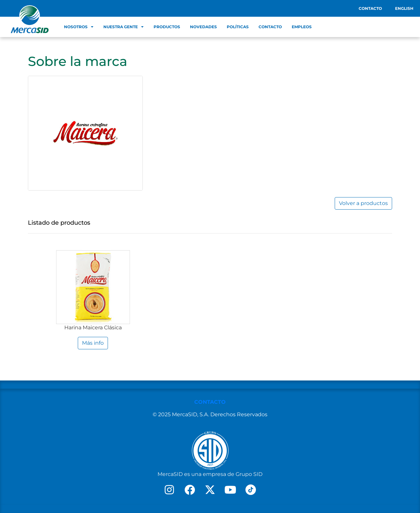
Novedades (203, 27)
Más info (93, 343)
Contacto (370, 8)
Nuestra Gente (124, 27)
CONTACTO (210, 402)
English (404, 8)
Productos (167, 27)
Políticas (238, 27)
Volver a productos (363, 203)
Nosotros (79, 27)
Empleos (302, 27)
